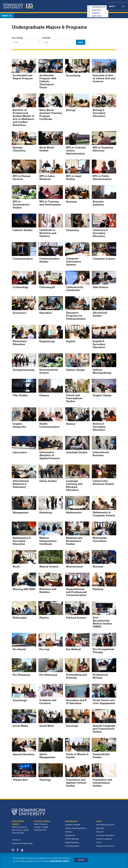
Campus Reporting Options (76, 828)
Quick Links (100, 4)
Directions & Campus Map (22, 843)
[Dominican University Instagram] (14, 850)
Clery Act (100, 832)
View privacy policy (60, 861)
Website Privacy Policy (105, 846)
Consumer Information (105, 835)
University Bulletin (72, 846)
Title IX (99, 842)
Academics (57, 8)
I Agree (81, 860)
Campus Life (111, 8)
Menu (7, 16)
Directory (69, 832)
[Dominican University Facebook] (19, 850)
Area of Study (17, 38)
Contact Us (16, 840)
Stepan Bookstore (72, 842)
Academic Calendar (73, 825)
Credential (46, 38)
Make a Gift (74, 4)
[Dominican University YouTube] (23, 850)
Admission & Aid (74, 8)
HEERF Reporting (72, 839)
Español (114, 4)
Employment (70, 835)
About (123, 8)
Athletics (87, 4)
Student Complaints (104, 839)
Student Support (93, 8)
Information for (56, 4)
